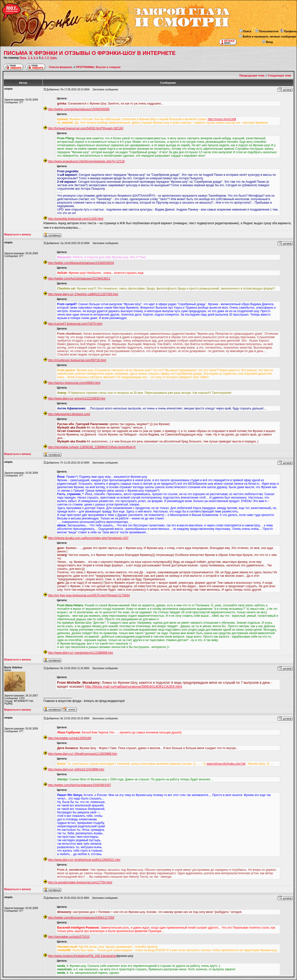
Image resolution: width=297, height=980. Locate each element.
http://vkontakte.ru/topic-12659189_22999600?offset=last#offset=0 (92, 447)
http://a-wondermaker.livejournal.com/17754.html (80, 882)
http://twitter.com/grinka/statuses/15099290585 (79, 109)
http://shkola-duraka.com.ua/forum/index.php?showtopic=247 (88, 538)
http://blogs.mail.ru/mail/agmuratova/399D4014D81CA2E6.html (134, 687)
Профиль (289, 31)
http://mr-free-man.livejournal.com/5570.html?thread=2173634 (89, 595)
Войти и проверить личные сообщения (267, 36)
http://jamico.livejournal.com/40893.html (74, 383)
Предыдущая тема (252, 75)
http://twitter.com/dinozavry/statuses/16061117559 (81, 918)
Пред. (23, 58)
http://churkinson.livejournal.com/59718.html (77, 360)
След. (54, 58)
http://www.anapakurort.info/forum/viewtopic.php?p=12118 (86, 161)
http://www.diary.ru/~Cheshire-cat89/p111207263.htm (83, 294)
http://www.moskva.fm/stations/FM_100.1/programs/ (82, 956)
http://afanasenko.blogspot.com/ (69, 414)
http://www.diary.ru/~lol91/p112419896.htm (76, 769)
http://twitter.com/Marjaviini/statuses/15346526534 (81, 263)
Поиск (245, 31)
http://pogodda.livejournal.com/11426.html (76, 219)
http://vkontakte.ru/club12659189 (69, 738)
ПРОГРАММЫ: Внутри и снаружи (98, 67)
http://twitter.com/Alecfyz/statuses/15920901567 (79, 785)
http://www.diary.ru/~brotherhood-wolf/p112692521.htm (84, 860)
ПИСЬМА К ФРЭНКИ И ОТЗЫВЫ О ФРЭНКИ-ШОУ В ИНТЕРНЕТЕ (90, 53)
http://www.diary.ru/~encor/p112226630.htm (77, 399)
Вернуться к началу (18, 234)
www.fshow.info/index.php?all (226, 764)
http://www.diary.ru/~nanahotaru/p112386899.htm (80, 653)
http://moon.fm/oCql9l (222, 119)
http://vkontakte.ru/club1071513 (69, 937)
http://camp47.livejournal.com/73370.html (75, 324)
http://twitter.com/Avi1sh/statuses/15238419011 (79, 279)
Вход (267, 42)
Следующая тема (279, 75)
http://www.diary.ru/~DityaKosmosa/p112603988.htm (82, 754)
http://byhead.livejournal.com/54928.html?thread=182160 (85, 128)
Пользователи (267, 31)
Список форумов (61, 67)
